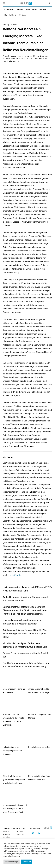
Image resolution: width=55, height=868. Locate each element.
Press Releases (9, 56)
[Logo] (26, 3)
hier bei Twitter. (15, 575)
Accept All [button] (27, 862)
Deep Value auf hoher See (39, 747)
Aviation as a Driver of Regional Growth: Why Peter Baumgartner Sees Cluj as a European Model (25, 634)
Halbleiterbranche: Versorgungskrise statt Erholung (13, 751)
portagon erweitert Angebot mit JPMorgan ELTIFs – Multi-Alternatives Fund (15, 809)
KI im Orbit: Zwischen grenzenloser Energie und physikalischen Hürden (14, 780)
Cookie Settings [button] (12, 862)
